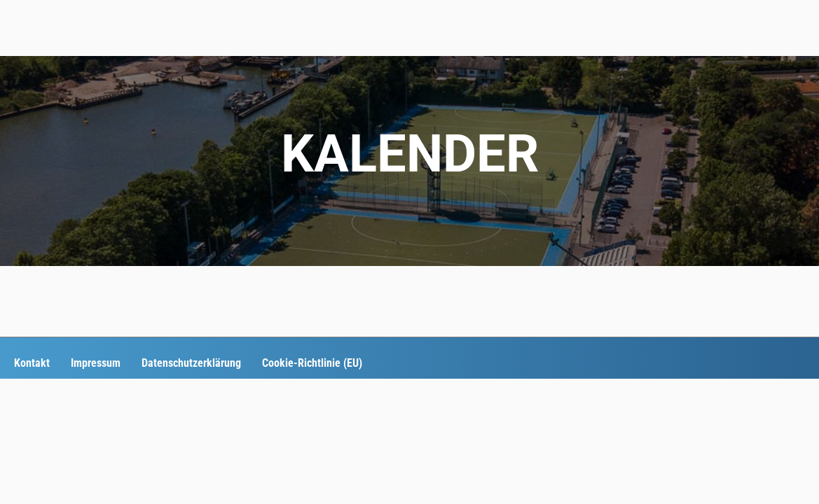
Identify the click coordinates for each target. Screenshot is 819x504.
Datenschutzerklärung (191, 363)
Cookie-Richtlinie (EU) (312, 363)
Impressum (96, 363)
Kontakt (32, 363)
